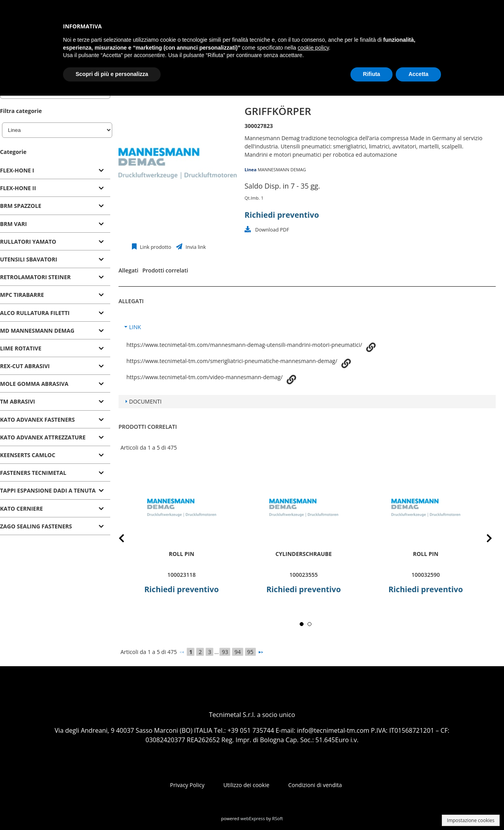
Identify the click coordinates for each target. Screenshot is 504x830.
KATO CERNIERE (21, 509)
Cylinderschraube (303, 554)
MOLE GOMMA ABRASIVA (34, 384)
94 (237, 652)
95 (250, 652)
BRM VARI (13, 224)
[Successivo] (261, 652)
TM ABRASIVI (18, 401)
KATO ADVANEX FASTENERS (37, 420)
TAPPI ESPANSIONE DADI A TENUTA (48, 490)
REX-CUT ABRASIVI (25, 366)
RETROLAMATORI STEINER (35, 277)
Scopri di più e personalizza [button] (112, 74)
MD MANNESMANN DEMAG (37, 331)
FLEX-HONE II (18, 188)
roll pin (182, 554)
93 (225, 652)
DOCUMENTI (145, 401)
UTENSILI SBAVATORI (29, 259)
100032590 (426, 575)
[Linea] (57, 130)
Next (483, 540)
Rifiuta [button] (372, 74)
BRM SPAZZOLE (21, 206)
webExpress (253, 818)
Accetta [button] (418, 74)
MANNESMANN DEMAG (282, 170)
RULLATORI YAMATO (28, 242)
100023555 (304, 575)
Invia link (195, 247)
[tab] (55, 171)
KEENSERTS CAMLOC (28, 455)
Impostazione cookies (471, 820)
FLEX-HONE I (17, 170)
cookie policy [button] (313, 48)
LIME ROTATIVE (21, 348)
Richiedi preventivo (282, 215)
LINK (135, 327)
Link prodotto (155, 247)
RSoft (278, 818)
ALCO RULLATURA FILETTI (35, 313)
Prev (128, 540)
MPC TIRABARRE (22, 295)
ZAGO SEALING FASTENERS (36, 526)
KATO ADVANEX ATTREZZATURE (43, 437)
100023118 (182, 575)
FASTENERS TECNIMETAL (33, 473)
